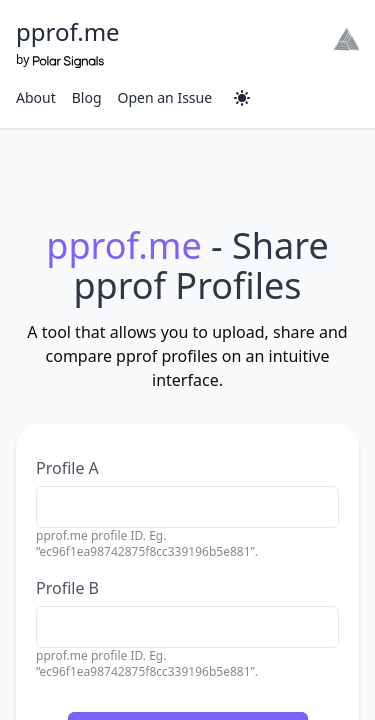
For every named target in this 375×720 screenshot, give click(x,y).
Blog (87, 97)
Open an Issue (165, 97)
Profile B (67, 588)
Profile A (67, 468)
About (36, 97)
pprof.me (68, 31)
